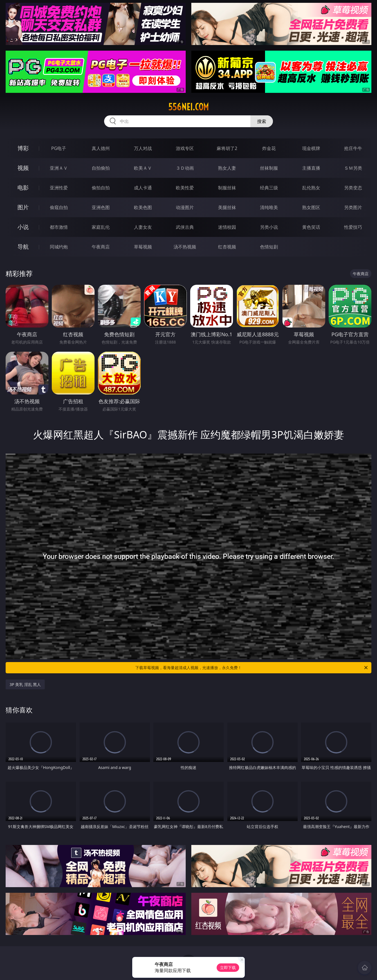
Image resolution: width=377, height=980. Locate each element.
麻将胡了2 (227, 148)
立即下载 (228, 967)
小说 (23, 227)
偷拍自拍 (101, 188)
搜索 (262, 121)
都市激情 (59, 227)
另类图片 (353, 207)
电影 (23, 188)
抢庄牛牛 (353, 148)
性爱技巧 (353, 227)
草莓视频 (143, 247)
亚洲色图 (101, 207)
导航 (23, 247)
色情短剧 (269, 247)
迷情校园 (227, 227)
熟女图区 (311, 207)
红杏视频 (227, 247)
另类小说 (269, 227)
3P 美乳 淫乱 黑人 (25, 684)
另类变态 (353, 188)
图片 (23, 207)
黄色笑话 (311, 227)
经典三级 (269, 188)
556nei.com (188, 107)
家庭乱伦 (101, 227)
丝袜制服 (269, 168)
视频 (23, 168)
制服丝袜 (227, 188)
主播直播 (311, 168)
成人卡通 (143, 188)
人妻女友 (143, 227)
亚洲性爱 (59, 188)
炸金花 (269, 148)
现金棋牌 (311, 148)
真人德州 (101, 148)
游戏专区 (185, 148)
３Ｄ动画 (185, 168)
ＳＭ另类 (353, 168)
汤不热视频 (185, 247)
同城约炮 (59, 247)
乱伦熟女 (311, 188)
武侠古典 (185, 227)
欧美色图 (143, 207)
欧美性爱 (185, 188)
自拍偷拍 (101, 168)
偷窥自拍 (59, 207)
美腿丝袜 (227, 207)
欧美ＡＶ (143, 168)
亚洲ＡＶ (59, 168)
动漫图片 (185, 207)
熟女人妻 (227, 168)
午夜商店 (101, 247)
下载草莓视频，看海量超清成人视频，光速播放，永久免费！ (252, 668)
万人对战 (143, 148)
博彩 (23, 148)
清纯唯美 (269, 207)
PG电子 (59, 148)
